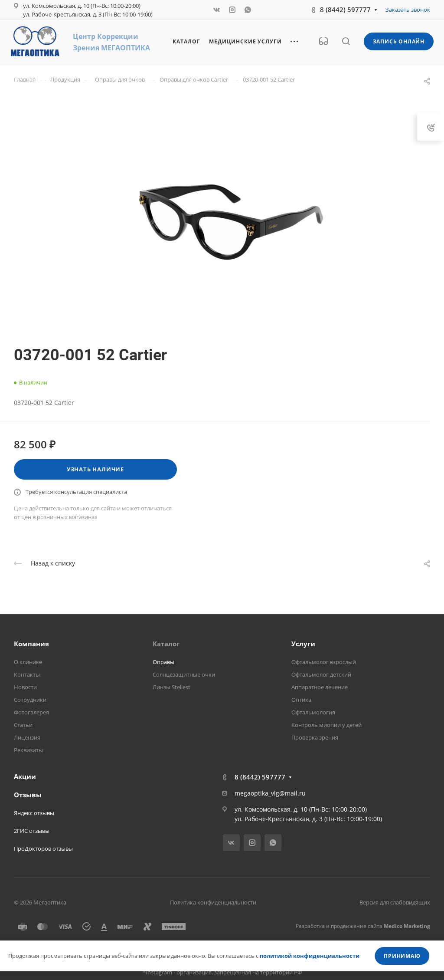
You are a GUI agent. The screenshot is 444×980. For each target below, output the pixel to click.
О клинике (28, 662)
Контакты (27, 674)
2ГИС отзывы (32, 831)
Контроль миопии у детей (326, 725)
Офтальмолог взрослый (324, 662)
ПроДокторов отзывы (43, 848)
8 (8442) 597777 (345, 10)
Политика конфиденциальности (213, 902)
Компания (31, 644)
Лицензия (27, 737)
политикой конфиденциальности (310, 956)
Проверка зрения (315, 737)
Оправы (163, 662)
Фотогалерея (31, 712)
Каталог (166, 644)
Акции (25, 776)
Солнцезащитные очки (184, 674)
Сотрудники (30, 700)
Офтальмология (313, 712)
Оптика (301, 700)
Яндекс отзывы (34, 813)
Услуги (303, 644)
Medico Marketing (407, 926)
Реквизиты (28, 750)
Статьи (23, 725)
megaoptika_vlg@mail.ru (270, 793)
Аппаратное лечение (320, 687)
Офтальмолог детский (321, 674)
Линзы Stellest (171, 687)
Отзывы (28, 795)
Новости (25, 687)
